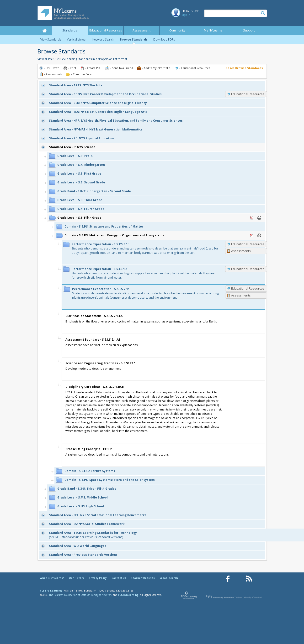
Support (249, 30)
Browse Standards (134, 39)
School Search (169, 578)
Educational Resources (106, 30)
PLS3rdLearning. (129, 595)
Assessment (141, 30)
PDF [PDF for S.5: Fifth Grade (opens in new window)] (252, 218)
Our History (76, 578)
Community (177, 30)
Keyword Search (103, 39)
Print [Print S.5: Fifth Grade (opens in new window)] (259, 218)
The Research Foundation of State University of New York (81, 595)
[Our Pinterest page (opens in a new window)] (238, 579)
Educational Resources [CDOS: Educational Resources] (248, 94)
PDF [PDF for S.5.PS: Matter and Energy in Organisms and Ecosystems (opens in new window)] (252, 235)
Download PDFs (164, 39)
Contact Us (119, 578)
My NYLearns (213, 30)
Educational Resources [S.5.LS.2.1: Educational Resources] (248, 288)
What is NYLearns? (52, 578)
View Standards (51, 39)
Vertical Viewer (77, 39)
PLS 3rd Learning (51, 591)
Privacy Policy (98, 578)
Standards (70, 30)
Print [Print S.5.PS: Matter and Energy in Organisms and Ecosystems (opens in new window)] (259, 235)
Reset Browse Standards (244, 68)
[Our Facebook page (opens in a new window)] (228, 579)
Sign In (186, 15)
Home (45, 31)
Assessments (241, 251)
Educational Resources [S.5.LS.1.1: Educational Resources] (248, 269)
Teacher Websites (143, 578)
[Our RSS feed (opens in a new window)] (249, 579)
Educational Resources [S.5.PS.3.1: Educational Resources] (248, 244)
